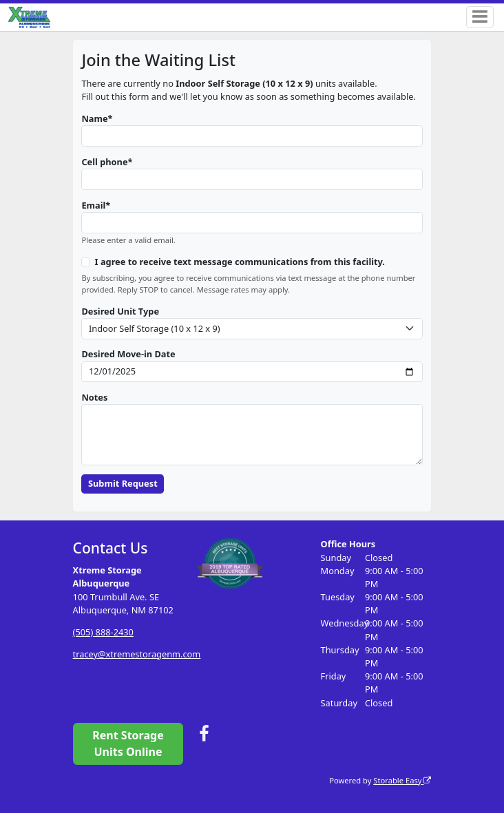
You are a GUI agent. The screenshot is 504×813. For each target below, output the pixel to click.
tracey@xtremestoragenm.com (137, 654)
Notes (94, 397)
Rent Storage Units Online (128, 743)
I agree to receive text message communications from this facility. (240, 262)
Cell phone (104, 162)
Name (94, 118)
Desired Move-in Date (128, 354)
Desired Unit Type (120, 311)
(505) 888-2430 (103, 632)
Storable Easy (402, 780)
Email (93, 205)
